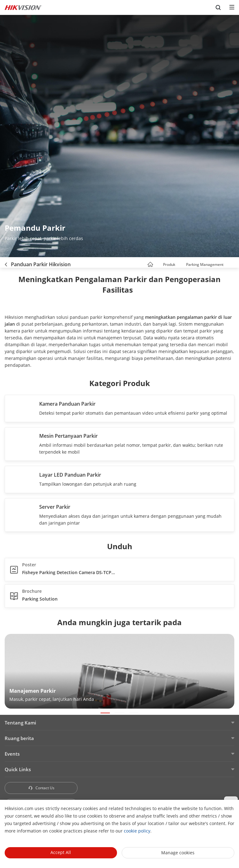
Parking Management (205, 264)
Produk (169, 264)
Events (12, 754)
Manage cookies (178, 853)
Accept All (61, 852)
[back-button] (6, 262)
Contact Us (41, 788)
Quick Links (18, 769)
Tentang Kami (20, 723)
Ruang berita (19, 738)
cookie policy (137, 831)
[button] (181, 265)
